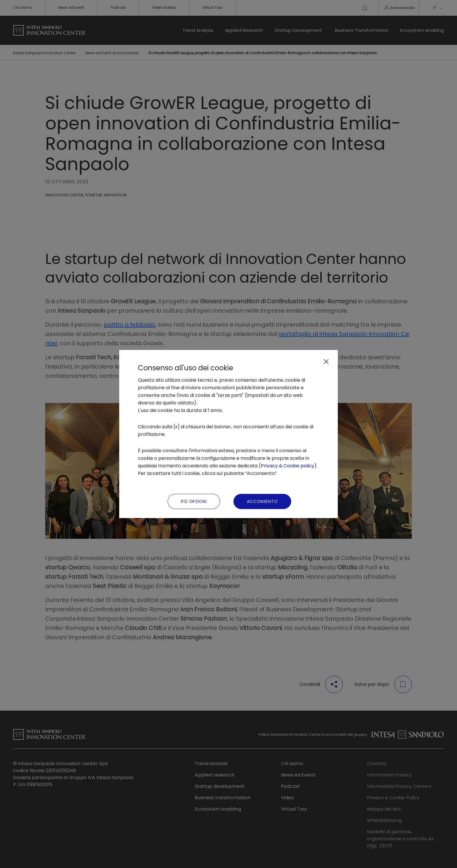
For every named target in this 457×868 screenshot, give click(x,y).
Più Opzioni (194, 501)
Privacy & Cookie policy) (289, 466)
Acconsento (262, 501)
